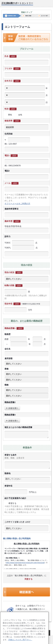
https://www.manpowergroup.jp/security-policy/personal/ (25, 563)
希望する (10, 503)
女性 (18, 115)
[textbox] (27, 479)
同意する (27, 579)
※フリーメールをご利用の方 (17, 204)
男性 (8, 115)
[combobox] (27, 480)
